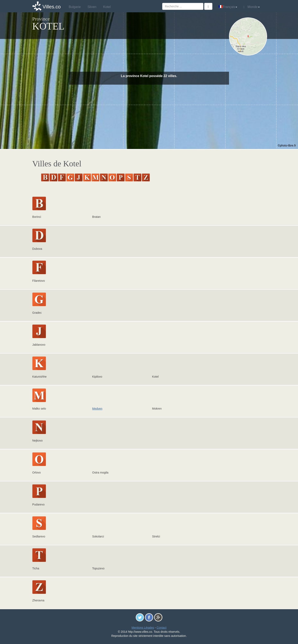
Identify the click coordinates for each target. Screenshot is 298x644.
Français (228, 7)
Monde (251, 7)
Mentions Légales (143, 628)
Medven (97, 409)
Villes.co (52, 7)
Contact (161, 628)
